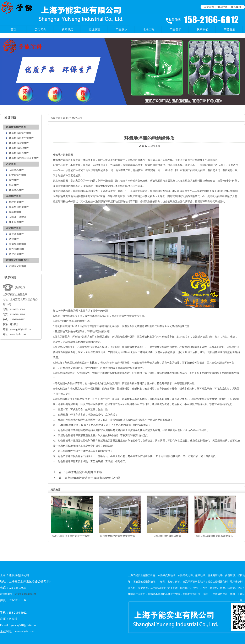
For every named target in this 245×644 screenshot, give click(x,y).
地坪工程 (148, 29)
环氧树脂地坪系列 (16, 127)
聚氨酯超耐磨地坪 (19, 207)
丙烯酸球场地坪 (18, 244)
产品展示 (121, 29)
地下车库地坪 (16, 222)
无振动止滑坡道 (18, 217)
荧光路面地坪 (16, 234)
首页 (13, 29)
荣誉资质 (229, 29)
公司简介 (40, 29)
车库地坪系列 (13, 196)
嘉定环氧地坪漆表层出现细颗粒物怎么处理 (92, 478)
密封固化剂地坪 (18, 266)
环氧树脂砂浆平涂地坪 (21, 138)
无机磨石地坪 (16, 170)
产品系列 (11, 164)
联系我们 (236, 7)
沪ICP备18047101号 (26, 594)
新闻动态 (67, 29)
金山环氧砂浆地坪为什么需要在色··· (215, 536)
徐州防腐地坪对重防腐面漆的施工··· (120, 536)
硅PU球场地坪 (17, 249)
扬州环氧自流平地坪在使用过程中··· (72, 536)
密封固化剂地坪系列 (17, 260)
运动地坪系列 (13, 228)
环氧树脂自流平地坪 (20, 133)
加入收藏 (222, 7)
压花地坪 (14, 185)
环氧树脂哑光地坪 (19, 153)
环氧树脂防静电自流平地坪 (24, 158)
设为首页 (209, 7)
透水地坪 (14, 239)
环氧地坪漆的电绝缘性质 (167, 536)
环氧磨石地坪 (16, 190)
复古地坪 (14, 180)
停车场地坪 (15, 212)
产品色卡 (175, 29)
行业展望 (94, 29)
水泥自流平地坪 (18, 175)
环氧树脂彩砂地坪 (19, 148)
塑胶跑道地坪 (16, 254)
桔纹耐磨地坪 (16, 202)
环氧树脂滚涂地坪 (19, 143)
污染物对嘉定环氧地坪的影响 (83, 472)
